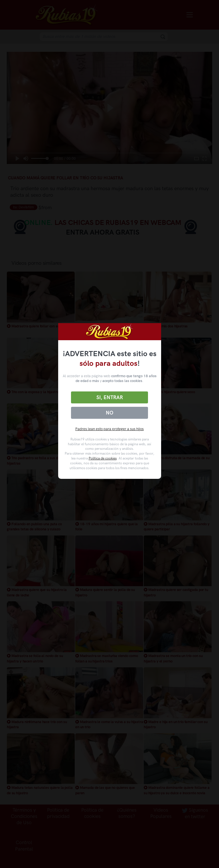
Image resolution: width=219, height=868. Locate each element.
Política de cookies (103, 458)
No (109, 413)
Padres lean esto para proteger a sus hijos (109, 429)
